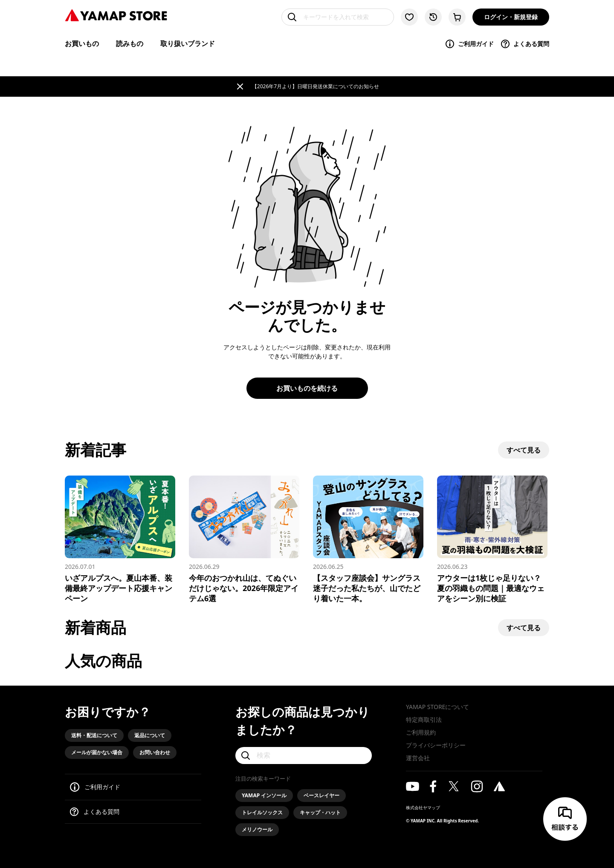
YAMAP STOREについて (437, 707)
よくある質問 (525, 44)
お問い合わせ (155, 752)
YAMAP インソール (264, 795)
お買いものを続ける (307, 388)
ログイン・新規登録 (511, 17)
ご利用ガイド (469, 44)
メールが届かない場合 (97, 752)
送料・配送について (94, 735)
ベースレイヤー (321, 795)
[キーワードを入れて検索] (338, 17)
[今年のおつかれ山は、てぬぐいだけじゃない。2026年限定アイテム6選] (244, 539)
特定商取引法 (424, 719)
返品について (150, 735)
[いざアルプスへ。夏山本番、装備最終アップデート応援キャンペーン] (120, 539)
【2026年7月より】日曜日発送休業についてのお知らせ (316, 86)
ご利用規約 (421, 732)
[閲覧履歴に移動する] (433, 17)
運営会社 (418, 758)
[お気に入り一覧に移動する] (409, 17)
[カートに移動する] (457, 17)
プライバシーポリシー (436, 745)
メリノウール (257, 829)
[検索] (304, 756)
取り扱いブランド (188, 43)
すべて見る (524, 450)
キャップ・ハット (320, 812)
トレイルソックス (262, 812)
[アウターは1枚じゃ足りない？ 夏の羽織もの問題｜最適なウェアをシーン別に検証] (492, 539)
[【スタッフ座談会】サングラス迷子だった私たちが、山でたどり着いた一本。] (368, 539)
